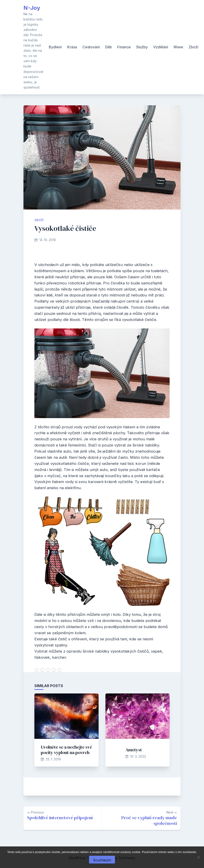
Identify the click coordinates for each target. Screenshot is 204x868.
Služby (142, 47)
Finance (124, 47)
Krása (72, 47)
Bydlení (55, 47)
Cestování (91, 47)
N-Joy (32, 8)
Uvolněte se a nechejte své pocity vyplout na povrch (66, 750)
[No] (198, 857)
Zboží (193, 47)
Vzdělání (161, 47)
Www (178, 47)
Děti (108, 47)
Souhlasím (102, 860)
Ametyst (134, 750)
